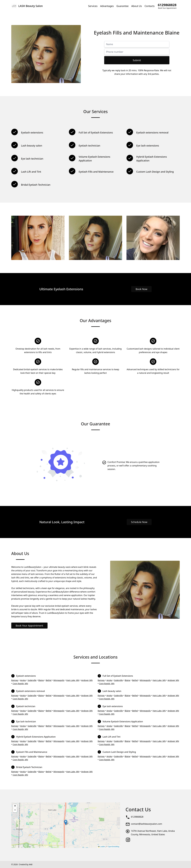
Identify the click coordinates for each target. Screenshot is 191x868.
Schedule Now (139, 522)
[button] (66, 822)
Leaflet (101, 847)
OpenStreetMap (114, 847)
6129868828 (137, 817)
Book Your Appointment (29, 626)
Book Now (141, 289)
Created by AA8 (26, 864)
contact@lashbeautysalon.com (147, 824)
